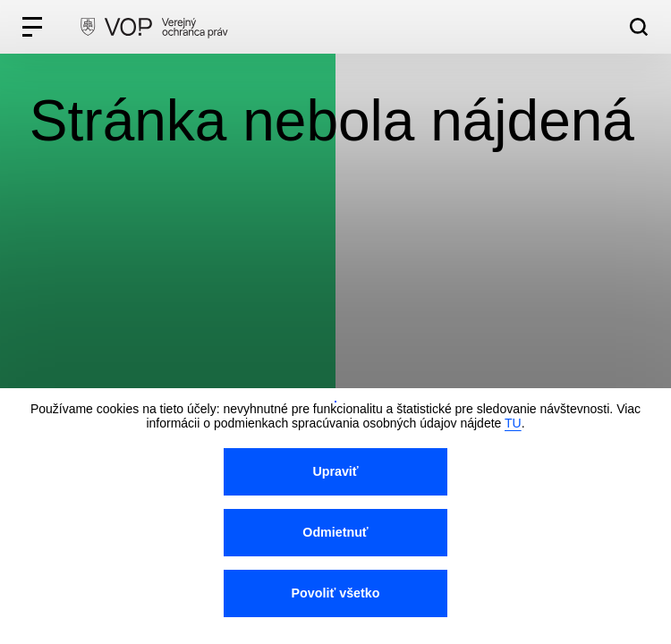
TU (513, 423)
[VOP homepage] (154, 27)
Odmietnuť (335, 532)
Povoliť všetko (336, 593)
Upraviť (335, 471)
